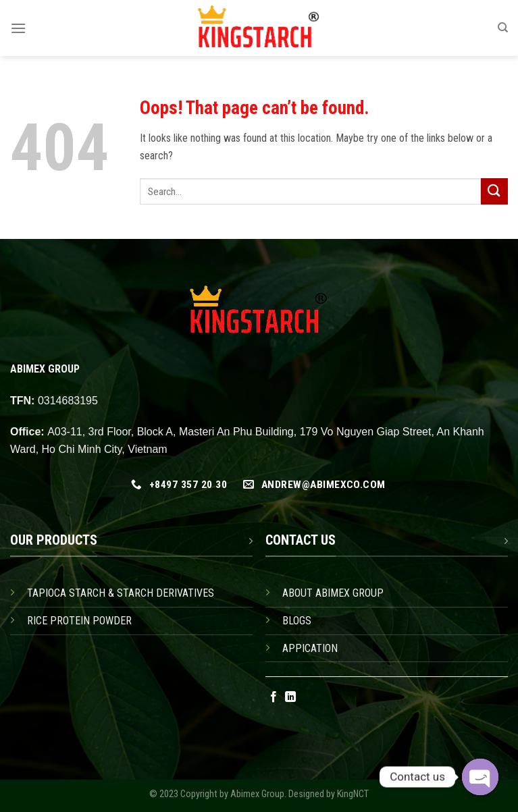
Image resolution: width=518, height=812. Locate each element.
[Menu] (18, 28)
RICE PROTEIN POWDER (79, 621)
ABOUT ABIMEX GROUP (333, 593)
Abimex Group (257, 794)
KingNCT (353, 794)
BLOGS (297, 621)
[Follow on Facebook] (274, 697)
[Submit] (494, 191)
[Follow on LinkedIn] (290, 697)
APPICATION (310, 648)
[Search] (503, 28)
